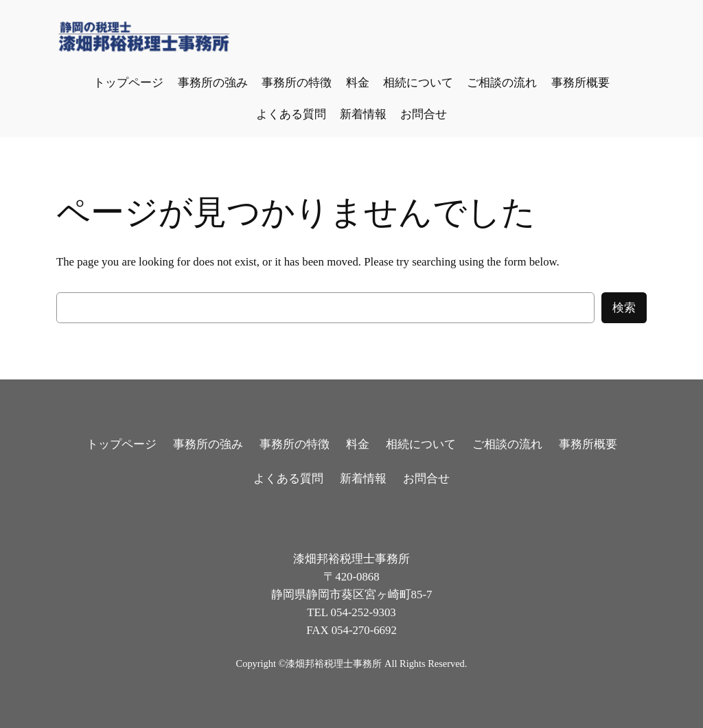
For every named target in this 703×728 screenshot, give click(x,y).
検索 (624, 308)
